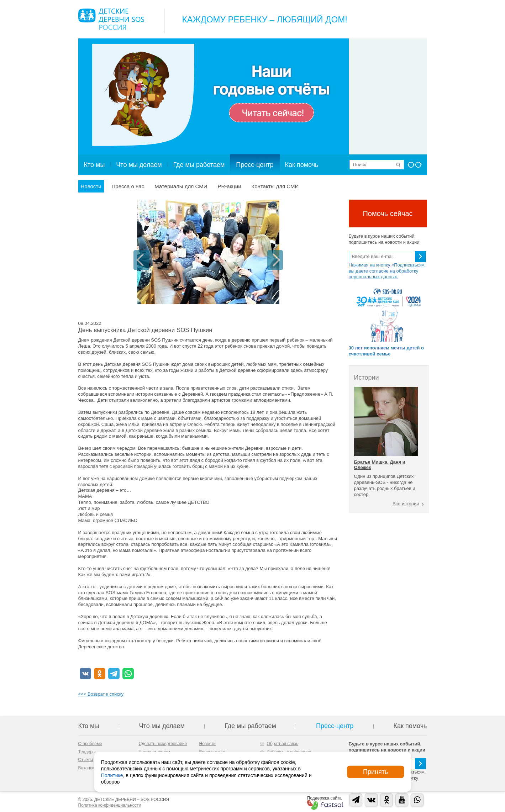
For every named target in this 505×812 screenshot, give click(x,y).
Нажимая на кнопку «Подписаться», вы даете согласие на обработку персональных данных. (387, 271)
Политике (112, 775)
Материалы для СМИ (181, 186)
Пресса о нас (128, 186)
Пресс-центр (255, 165)
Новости (91, 186)
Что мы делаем (139, 165)
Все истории (406, 504)
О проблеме (90, 744)
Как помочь (302, 165)
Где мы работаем (199, 165)
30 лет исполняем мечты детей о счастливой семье (386, 351)
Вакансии (88, 768)
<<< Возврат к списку (101, 694)
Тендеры (87, 752)
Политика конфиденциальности (110, 805)
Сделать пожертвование (163, 744)
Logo (111, 19)
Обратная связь (283, 744)
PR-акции (229, 186)
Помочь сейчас (388, 213)
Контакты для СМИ (275, 186)
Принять (375, 772)
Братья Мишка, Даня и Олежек (380, 465)
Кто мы (94, 165)
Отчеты (86, 760)
